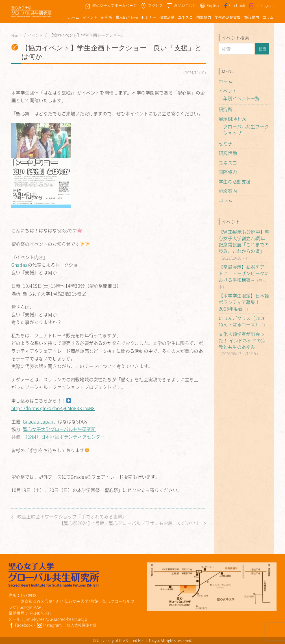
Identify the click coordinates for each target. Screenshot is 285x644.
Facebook (20, 625)
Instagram (49, 625)
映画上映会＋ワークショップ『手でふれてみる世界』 (69, 517)
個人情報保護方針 (82, 625)
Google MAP (31, 607)
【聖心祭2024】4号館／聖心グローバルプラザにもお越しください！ (133, 523)
